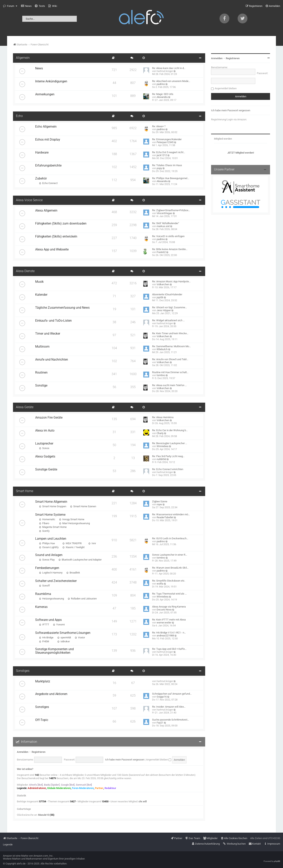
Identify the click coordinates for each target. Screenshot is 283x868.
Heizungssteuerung (51, 599)
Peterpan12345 (165, 142)
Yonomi (59, 625)
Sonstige (41, 386)
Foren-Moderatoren (83, 788)
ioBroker (64, 641)
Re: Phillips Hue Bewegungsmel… (171, 178)
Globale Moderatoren (59, 788)
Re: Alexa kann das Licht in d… (169, 68)
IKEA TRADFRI (72, 543)
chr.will (143, 801)
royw (159, 504)
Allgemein (23, 58)
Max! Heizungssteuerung (74, 523)
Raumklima (43, 594)
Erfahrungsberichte (48, 166)
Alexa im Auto (45, 431)
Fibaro (44, 523)
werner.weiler (164, 623)
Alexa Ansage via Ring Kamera (169, 607)
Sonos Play (47, 560)
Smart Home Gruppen (53, 506)
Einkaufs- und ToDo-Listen (53, 321)
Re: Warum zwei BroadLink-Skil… (170, 568)
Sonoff (45, 586)
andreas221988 (165, 636)
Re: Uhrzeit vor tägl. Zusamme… (170, 307)
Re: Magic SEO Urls (163, 94)
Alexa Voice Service (29, 200)
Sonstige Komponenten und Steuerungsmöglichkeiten (54, 651)
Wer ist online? (25, 769)
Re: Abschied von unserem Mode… (171, 81)
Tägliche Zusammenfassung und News (62, 308)
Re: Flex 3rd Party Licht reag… (168, 456)
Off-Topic (42, 720)
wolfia (160, 584)
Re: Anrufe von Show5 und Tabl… (170, 359)
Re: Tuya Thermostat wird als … (169, 594)
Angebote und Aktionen (51, 694)
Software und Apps (48, 620)
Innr (92, 543)
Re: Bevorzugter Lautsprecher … (170, 443)
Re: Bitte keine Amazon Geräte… (170, 249)
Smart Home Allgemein (51, 502)
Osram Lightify (49, 547)
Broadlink (73, 573)
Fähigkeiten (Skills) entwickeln (56, 237)
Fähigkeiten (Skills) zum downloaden (61, 224)
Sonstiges (23, 671)
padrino (161, 84)
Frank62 (161, 252)
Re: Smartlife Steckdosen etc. (169, 581)
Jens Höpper (164, 310)
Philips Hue (47, 543)
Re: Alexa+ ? (159, 126)
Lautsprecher (44, 444)
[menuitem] (26, 6)
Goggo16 (162, 697)
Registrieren (39, 752)
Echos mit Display (48, 140)
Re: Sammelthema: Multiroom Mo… (171, 346)
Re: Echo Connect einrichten (168, 469)
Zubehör (41, 179)
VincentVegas (164, 213)
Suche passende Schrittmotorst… (171, 720)
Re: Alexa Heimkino (163, 417)
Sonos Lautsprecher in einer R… (170, 555)
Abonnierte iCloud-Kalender (167, 294)
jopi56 (160, 297)
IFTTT (44, 625)
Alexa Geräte (25, 407)
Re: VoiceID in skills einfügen (168, 236)
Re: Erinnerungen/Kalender (167, 139)
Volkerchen (163, 284)
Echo (19, 116)
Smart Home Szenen (83, 506)
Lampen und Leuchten (51, 539)
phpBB (277, 861)
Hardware (42, 153)
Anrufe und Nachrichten (52, 360)
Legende (8, 845)
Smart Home (25, 491)
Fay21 (160, 723)
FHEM (44, 641)
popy (159, 168)
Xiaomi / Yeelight (74, 547)
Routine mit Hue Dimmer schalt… (170, 372)
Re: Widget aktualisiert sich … (168, 320)
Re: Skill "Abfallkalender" (166, 223)
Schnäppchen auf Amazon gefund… (172, 694)
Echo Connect (48, 183)
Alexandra (162, 97)
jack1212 (162, 155)
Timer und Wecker (48, 334)
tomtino (161, 375)
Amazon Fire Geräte (49, 418)
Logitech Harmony (51, 573)
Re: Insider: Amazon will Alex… (169, 707)
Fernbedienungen (47, 568)
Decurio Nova (164, 610)
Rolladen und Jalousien (82, 599)
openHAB (64, 637)
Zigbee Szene (160, 501)
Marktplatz (43, 681)
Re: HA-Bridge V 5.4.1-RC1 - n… (169, 633)
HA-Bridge (46, 637)
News (39, 68)
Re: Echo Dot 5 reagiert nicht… (169, 152)
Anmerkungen (45, 94)
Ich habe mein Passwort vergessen (125, 760)
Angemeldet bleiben (159, 760)
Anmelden (23, 752)
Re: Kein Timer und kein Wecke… (170, 333)
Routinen (41, 373)
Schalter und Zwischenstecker (56, 581)
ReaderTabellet (165, 517)
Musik (39, 282)
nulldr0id (161, 459)
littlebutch (162, 349)
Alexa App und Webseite (52, 249)
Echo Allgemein (46, 127)
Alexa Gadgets (45, 457)
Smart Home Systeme (50, 515)
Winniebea (163, 446)
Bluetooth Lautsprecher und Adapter (80, 560)
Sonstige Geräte (46, 469)
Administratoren (37, 788)
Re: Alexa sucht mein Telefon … (169, 385)
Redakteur (110, 788)
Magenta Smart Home (53, 527)
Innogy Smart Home (72, 519)
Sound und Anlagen (49, 555)
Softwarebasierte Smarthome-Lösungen (63, 633)
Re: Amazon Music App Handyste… (171, 281)
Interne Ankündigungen (51, 81)
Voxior (80, 637)
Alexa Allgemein (46, 211)
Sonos (44, 448)
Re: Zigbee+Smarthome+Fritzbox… (171, 210)
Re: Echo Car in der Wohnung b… (170, 430)
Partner (99, 788)
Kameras (41, 607)
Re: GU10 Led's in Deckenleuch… (170, 538)
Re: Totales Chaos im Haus (167, 165)
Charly (160, 433)
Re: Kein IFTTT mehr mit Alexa (169, 620)
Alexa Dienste (25, 271)
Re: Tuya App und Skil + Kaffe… (169, 649)
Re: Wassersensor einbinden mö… (171, 514)
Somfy (44, 531)
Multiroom (42, 347)
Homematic (47, 519)
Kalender (41, 295)
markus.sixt (163, 226)
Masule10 (44, 815)
